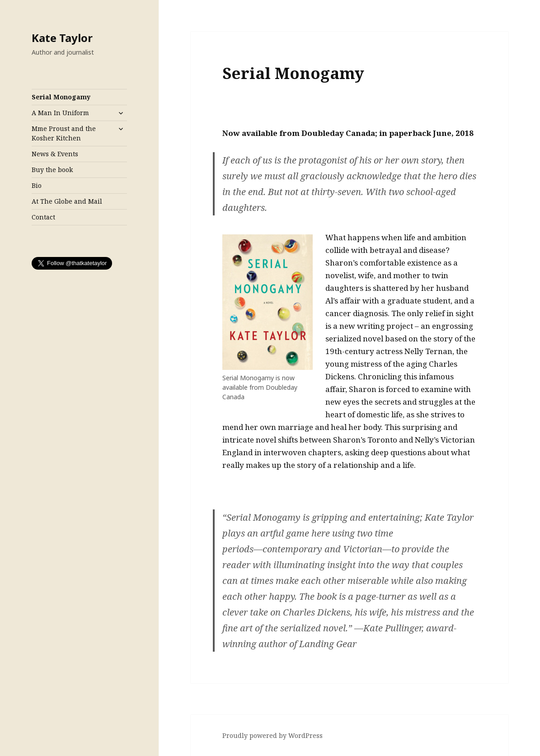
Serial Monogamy (61, 97)
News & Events (55, 154)
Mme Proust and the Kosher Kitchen (64, 133)
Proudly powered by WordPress (272, 735)
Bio (37, 185)
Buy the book (52, 170)
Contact (43, 217)
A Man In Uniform (60, 113)
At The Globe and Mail (67, 201)
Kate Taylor (62, 38)
